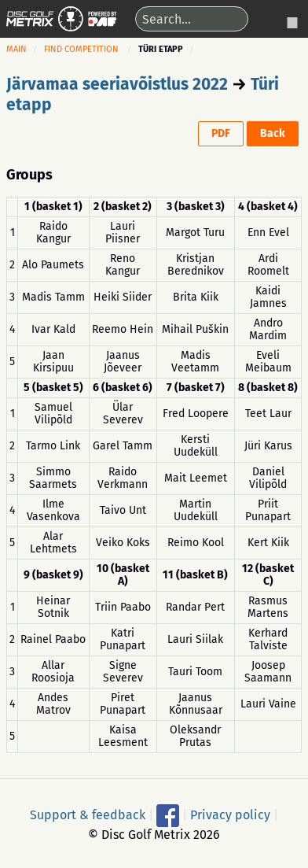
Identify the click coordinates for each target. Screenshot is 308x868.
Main (16, 49)
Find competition (81, 49)
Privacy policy (230, 815)
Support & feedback (88, 815)
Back (273, 133)
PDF (221, 133)
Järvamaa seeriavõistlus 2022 (117, 84)
